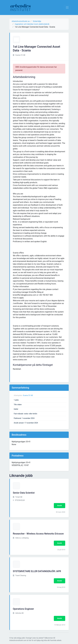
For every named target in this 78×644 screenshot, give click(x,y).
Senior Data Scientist (24, 493)
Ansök (59, 506)
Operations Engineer (23, 609)
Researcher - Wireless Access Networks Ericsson (38, 534)
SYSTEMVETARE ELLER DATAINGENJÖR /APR (37, 571)
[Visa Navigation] (67, 7)
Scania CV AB (28, 395)
